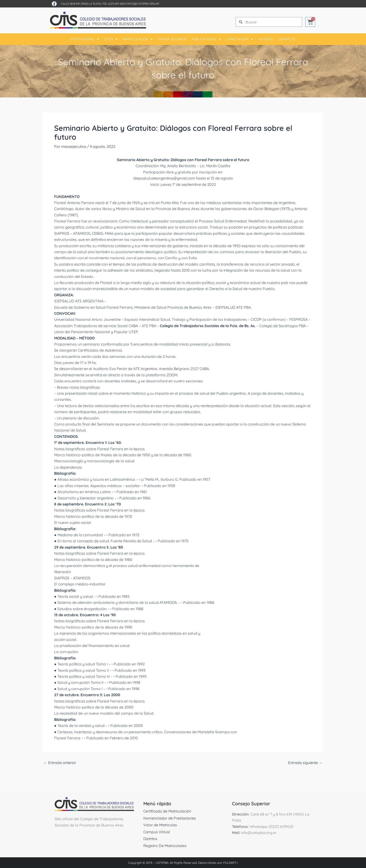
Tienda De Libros (172, 39)
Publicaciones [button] (206, 39)
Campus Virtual (157, 832)
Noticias (266, 39)
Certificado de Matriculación (167, 811)
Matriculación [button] (138, 39)
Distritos (150, 839)
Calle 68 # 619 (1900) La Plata (81, 4)
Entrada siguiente (305, 763)
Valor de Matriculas (160, 825)
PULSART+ (231, 863)
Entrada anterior (60, 763)
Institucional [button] (85, 39)
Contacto (287, 39)
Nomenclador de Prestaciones (170, 818)
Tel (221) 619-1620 (114, 4)
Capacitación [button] (239, 39)
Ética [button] (111, 39)
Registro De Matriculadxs (165, 846)
